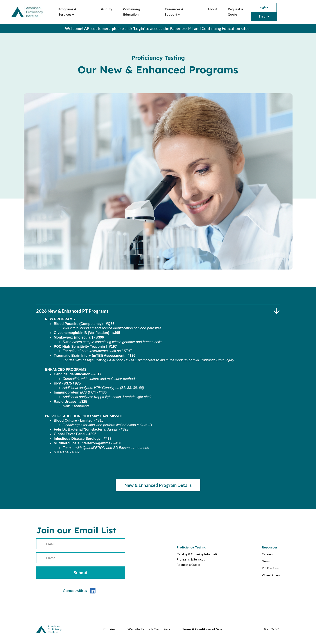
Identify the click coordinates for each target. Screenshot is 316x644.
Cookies (109, 629)
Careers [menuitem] (267, 554)
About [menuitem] (212, 9)
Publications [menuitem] (270, 568)
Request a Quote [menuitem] (235, 12)
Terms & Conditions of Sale (202, 629)
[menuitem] (264, 7)
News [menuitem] (266, 561)
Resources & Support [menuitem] (174, 12)
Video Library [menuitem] (271, 575)
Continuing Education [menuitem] (132, 12)
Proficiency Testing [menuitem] (191, 547)
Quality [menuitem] (107, 9)
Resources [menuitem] (270, 547)
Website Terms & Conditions (149, 629)
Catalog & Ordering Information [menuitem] (198, 554)
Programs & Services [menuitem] (67, 12)
